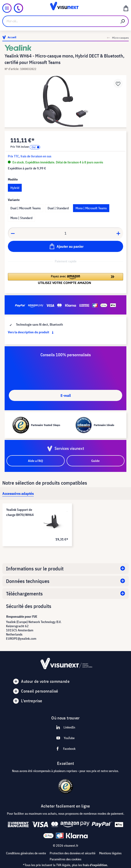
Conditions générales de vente (26, 853)
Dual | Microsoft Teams (26, 208)
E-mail (66, 395)
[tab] (18, 493)
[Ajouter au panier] (65, 246)
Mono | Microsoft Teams (91, 208)
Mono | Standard (21, 218)
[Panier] (126, 8)
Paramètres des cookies (65, 859)
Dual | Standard (58, 208)
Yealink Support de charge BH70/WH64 (20, 512)
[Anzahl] (66, 233)
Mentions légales (110, 853)
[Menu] (7, 8)
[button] (65, 279)
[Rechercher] (123, 21)
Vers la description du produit (32, 332)
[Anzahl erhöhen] (119, 233)
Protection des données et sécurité (73, 853)
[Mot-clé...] (60, 21)
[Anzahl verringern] (13, 233)
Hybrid (15, 188)
